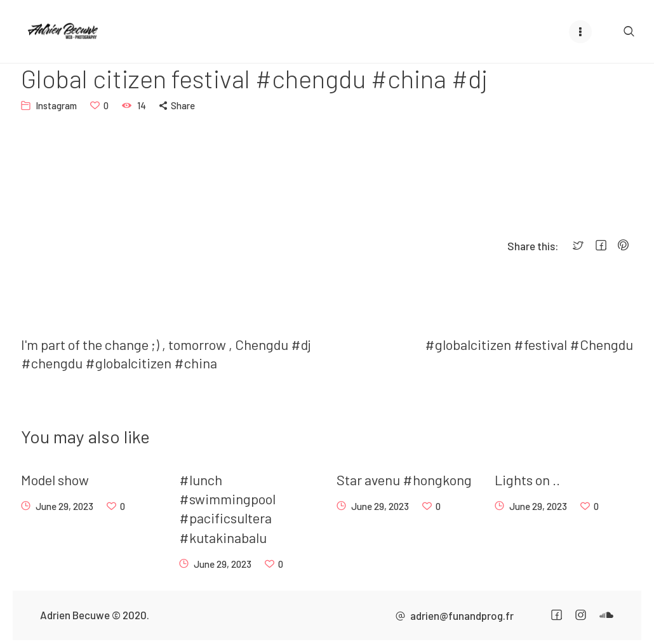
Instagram (56, 105)
